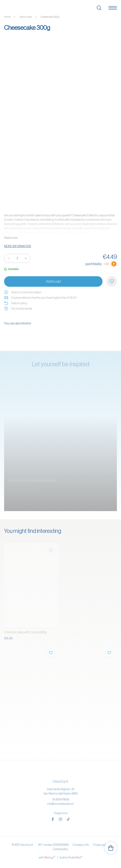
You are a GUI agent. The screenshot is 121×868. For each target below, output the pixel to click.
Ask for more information (23, 292)
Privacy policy (101, 845)
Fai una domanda (18, 309)
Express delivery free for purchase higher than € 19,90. (41, 298)
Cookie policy (60, 849)
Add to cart (53, 281)
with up (47, 857)
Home (7, 17)
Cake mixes (26, 17)
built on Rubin (71, 857)
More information (18, 246)
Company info (81, 845)
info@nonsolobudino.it (60, 804)
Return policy (16, 303)
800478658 (63, 799)
